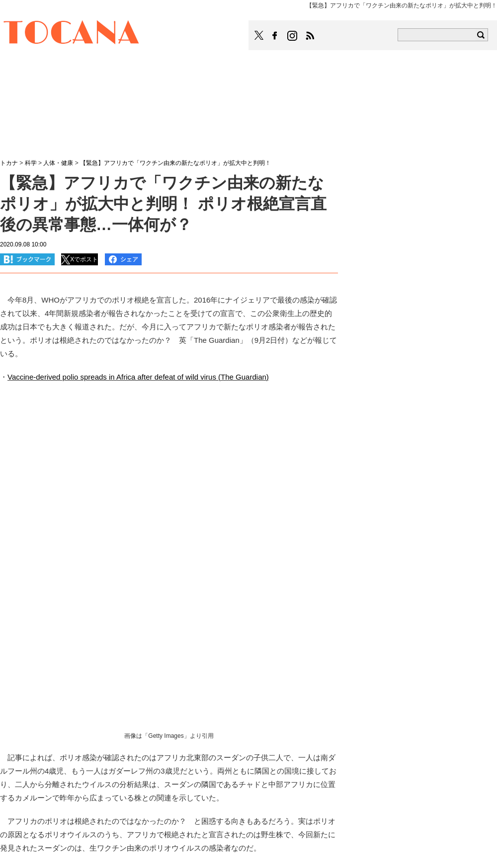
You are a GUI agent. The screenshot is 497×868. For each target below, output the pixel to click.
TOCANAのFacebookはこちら (275, 36)
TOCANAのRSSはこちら (310, 36)
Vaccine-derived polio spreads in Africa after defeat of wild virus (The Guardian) (138, 377)
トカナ (9, 163)
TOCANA (72, 34)
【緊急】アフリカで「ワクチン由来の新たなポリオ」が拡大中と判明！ (175, 163)
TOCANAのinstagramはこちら (293, 36)
